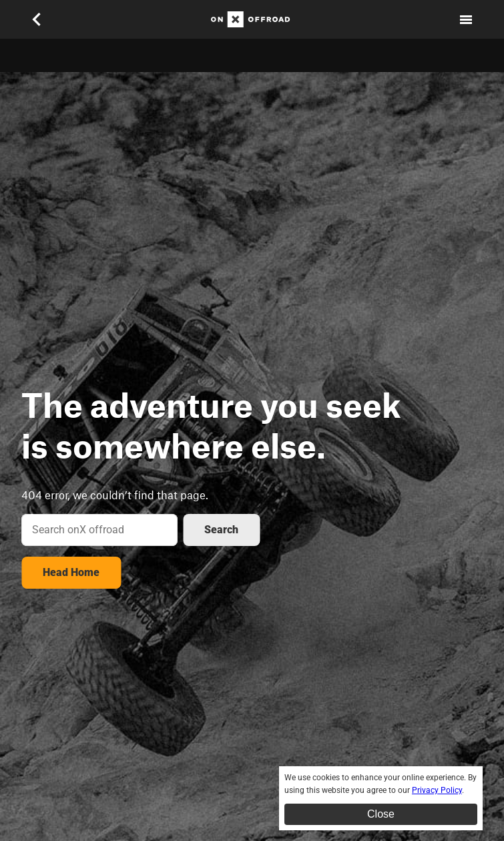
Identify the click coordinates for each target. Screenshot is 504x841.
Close (381, 814)
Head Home (71, 572)
